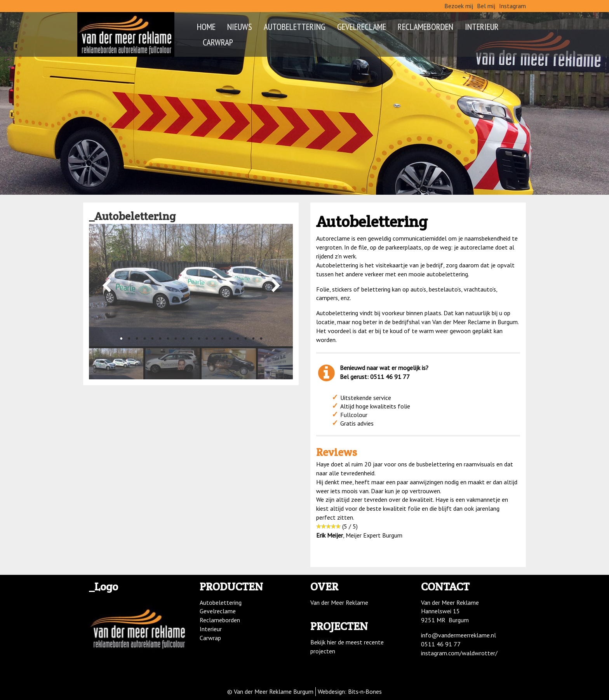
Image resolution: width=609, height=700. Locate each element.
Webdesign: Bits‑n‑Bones (350, 691)
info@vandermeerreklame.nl (458, 635)
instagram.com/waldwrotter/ (459, 653)
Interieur (482, 26)
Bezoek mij (459, 6)
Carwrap (218, 42)
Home (206, 26)
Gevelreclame (362, 26)
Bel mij (486, 6)
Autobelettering (295, 26)
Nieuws (240, 26)
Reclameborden (425, 26)
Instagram (512, 6)
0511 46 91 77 (441, 644)
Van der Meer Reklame (339, 602)
